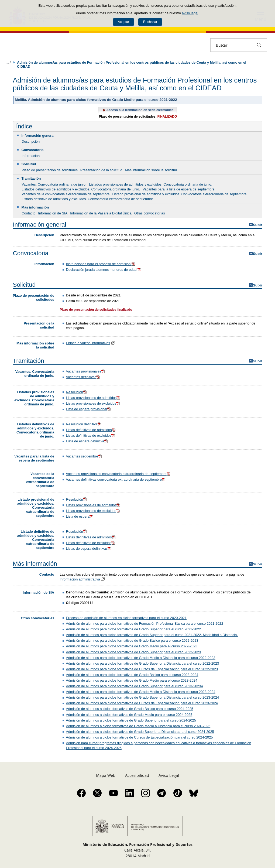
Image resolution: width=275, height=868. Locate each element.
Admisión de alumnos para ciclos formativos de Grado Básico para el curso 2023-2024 (132, 675)
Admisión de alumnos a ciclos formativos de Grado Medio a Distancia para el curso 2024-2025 (138, 726)
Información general (38, 136)
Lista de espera (78, 516)
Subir (258, 225)
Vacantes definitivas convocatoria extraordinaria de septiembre (116, 479)
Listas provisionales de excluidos (93, 403)
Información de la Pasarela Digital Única (101, 213)
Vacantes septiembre (84, 456)
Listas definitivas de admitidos (91, 430)
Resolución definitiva (84, 424)
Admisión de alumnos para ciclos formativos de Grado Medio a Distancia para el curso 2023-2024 (141, 692)
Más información (35, 207)
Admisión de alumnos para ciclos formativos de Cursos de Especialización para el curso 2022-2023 (142, 669)
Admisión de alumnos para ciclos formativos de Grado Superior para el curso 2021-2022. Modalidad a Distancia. (152, 635)
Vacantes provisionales (86, 371)
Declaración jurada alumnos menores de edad (104, 270)
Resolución (77, 392)
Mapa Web (106, 775)
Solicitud (29, 164)
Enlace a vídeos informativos (88, 343)
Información (31, 156)
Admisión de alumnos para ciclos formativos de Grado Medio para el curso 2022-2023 (132, 646)
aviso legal (190, 13)
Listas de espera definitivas (89, 549)
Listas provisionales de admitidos (94, 398)
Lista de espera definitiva (87, 441)
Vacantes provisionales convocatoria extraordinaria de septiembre (118, 474)
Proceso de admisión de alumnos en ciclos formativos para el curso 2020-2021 (126, 618)
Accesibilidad (137, 775)
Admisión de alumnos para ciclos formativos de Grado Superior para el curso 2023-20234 (135, 686)
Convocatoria (33, 150)
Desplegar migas (9, 62)
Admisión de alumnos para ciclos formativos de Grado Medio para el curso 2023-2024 (132, 680)
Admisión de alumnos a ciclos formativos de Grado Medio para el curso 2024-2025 (129, 715)
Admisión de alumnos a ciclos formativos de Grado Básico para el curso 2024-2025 (130, 709)
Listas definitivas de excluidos (91, 435)
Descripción (31, 141)
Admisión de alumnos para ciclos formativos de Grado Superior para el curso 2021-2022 (134, 629)
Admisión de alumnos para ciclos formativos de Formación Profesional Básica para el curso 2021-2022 (145, 623)
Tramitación (31, 178)
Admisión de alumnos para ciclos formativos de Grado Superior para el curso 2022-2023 (134, 652)
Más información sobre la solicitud (151, 170)
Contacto (28, 213)
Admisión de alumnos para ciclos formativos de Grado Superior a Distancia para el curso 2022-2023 (143, 663)
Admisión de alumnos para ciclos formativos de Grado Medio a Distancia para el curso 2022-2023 (141, 658)
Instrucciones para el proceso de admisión (101, 264)
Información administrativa (83, 579)
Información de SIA (53, 213)
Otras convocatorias (150, 213)
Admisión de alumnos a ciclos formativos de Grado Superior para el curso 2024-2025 (131, 720)
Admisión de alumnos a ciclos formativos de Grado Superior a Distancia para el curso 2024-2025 (140, 732)
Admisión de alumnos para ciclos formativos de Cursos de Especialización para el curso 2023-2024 (142, 703)
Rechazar (150, 22)
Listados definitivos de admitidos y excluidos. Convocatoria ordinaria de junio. (81, 189)
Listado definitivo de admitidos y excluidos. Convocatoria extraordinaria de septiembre (87, 199)
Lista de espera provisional (89, 409)
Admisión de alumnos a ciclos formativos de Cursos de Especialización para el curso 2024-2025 (140, 737)
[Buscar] (259, 45)
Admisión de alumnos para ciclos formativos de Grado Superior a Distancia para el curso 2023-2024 (143, 697)
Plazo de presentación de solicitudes (50, 170)
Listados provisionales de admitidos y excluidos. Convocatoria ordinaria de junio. (151, 184)
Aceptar (123, 22)
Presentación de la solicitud (101, 170)
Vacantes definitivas (83, 377)
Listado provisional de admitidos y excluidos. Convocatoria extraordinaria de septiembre (179, 194)
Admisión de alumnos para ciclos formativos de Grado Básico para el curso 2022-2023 (132, 640)
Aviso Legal (169, 775)
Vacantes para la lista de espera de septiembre (179, 189)
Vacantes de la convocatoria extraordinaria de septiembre (66, 194)
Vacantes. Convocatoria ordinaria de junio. (54, 184)
